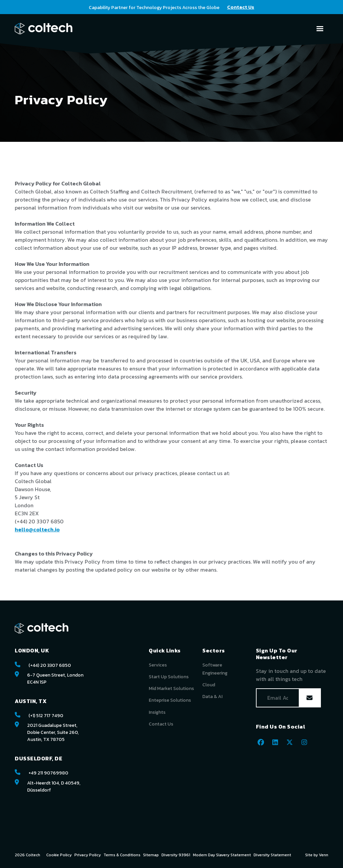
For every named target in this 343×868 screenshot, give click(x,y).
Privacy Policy (88, 855)
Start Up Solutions (169, 677)
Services (158, 665)
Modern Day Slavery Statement (222, 855)
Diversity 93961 (176, 855)
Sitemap (151, 855)
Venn (324, 855)
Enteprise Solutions (170, 700)
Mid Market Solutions (171, 688)
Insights (157, 712)
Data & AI (212, 697)
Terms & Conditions (122, 855)
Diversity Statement (272, 855)
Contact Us (161, 724)
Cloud (209, 685)
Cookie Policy (59, 855)
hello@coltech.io (37, 529)
